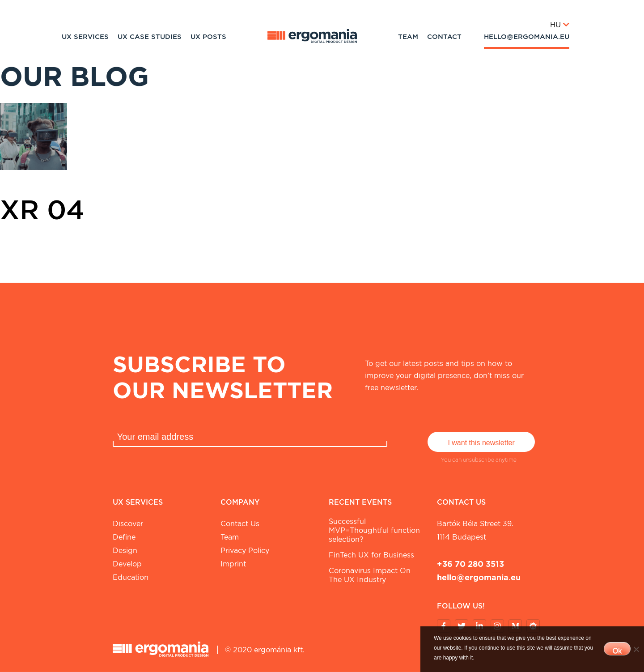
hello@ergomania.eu (527, 37)
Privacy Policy (245, 551)
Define (124, 537)
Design (125, 551)
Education (131, 577)
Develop (127, 564)
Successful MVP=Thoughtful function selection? (374, 530)
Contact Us (240, 524)
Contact (444, 37)
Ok (617, 651)
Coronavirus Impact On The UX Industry (370, 575)
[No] (636, 649)
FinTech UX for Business (371, 555)
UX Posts (208, 37)
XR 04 (42, 209)
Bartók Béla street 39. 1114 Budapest (475, 530)
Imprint (233, 564)
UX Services (85, 37)
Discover (128, 524)
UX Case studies (150, 37)
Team (408, 37)
